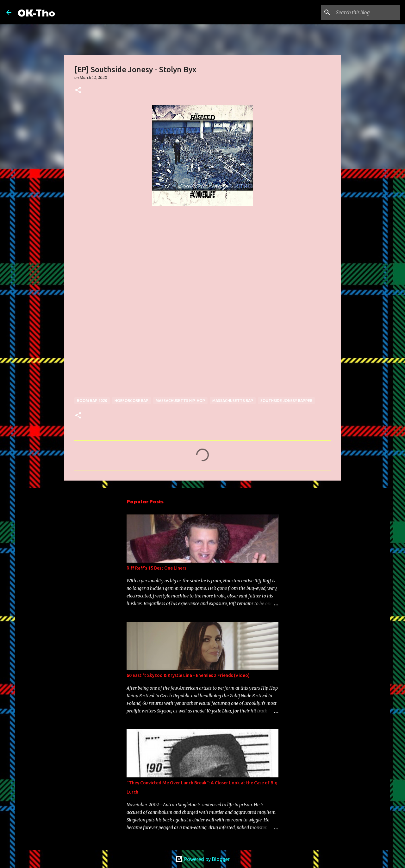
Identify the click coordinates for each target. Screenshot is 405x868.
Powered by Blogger (202, 859)
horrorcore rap (131, 401)
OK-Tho (36, 12)
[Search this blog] (367, 12)
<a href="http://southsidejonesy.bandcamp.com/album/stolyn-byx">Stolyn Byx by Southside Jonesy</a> (130, 318)
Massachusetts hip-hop (180, 401)
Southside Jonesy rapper (286, 401)
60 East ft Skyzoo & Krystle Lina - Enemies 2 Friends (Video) (188, 675)
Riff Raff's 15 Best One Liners (156, 568)
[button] (78, 90)
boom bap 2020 (92, 401)
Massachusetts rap (233, 401)
